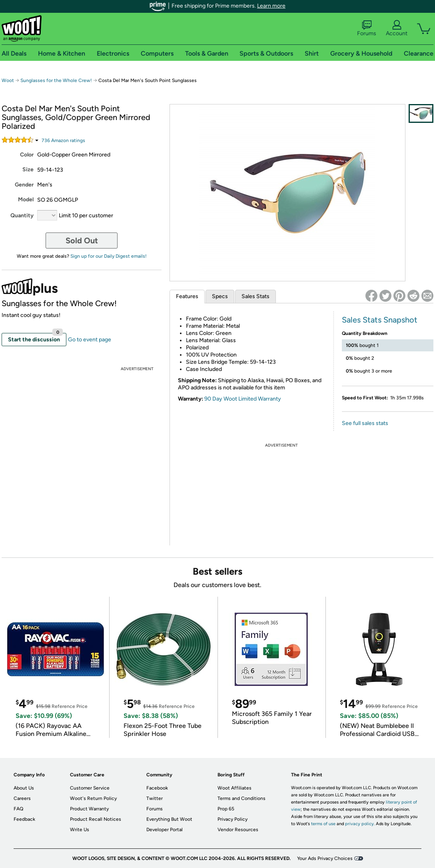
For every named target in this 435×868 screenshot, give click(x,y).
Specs (220, 296)
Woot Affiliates (234, 788)
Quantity (22, 215)
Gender (24, 185)
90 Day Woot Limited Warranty (243, 399)
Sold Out (82, 241)
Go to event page (90, 340)
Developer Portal (165, 830)
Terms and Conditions (241, 798)
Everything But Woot (169, 819)
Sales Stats (255, 296)
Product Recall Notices (96, 819)
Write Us (80, 830)
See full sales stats (365, 423)
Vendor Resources (238, 830)
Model (26, 199)
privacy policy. (360, 824)
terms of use (323, 824)
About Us (24, 788)
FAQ (18, 809)
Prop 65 (226, 809)
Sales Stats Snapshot (380, 320)
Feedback (24, 819)
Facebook (157, 788)
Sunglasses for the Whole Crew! (56, 80)
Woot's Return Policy (93, 798)
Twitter (155, 798)
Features (187, 296)
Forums (367, 28)
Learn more (271, 6)
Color (27, 155)
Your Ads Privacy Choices (325, 858)
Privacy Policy (232, 819)
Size (28, 169)
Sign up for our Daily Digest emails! (109, 256)
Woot (8, 80)
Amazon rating (63, 140)
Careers (22, 798)
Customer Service (90, 788)
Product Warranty (89, 809)
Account (397, 28)
